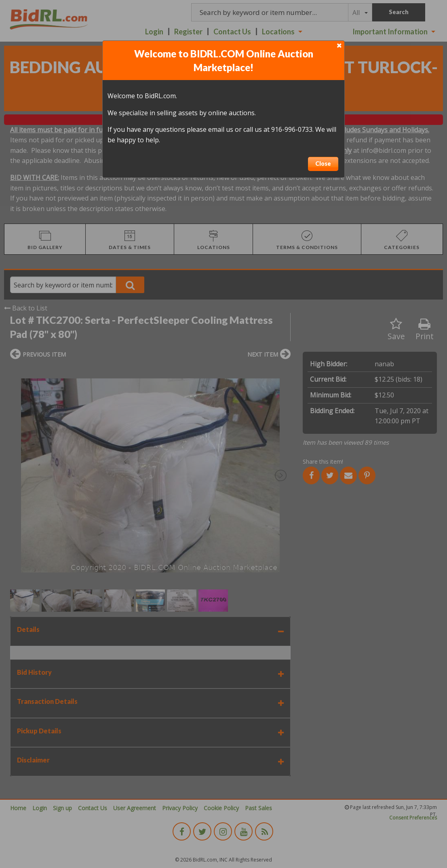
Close (323, 164)
